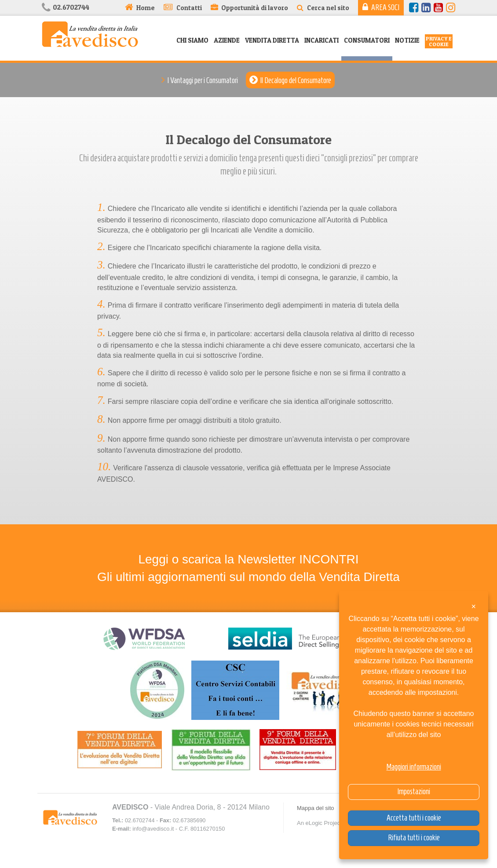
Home (146, 8)
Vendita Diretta (272, 40)
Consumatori (367, 40)
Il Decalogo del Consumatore (296, 80)
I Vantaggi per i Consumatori (203, 80)
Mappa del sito (316, 808)
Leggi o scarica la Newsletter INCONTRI (248, 559)
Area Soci (385, 7)
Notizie (407, 40)
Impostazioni (414, 792)
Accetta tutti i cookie (414, 818)
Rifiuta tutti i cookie (414, 838)
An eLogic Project (319, 823)
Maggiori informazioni (414, 767)
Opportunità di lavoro (255, 8)
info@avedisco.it (153, 829)
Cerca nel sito (328, 8)
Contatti (189, 8)
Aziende (227, 40)
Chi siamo (192, 40)
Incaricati (322, 40)
